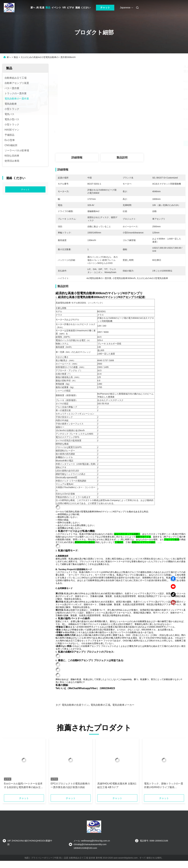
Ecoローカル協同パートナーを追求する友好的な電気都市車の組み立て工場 (23, 786)
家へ (33, 8)
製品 (48, 8)
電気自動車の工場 (100, 705)
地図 (27, 858)
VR (64, 8)
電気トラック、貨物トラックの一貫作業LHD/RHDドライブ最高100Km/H (164, 786)
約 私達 (40, 8)
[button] (11, 767)
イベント (56, 8)
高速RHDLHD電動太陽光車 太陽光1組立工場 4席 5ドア (117, 785)
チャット (105, 8)
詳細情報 (77, 158)
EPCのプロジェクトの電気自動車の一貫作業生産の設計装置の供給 (70, 785)
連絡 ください (83, 8)
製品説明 (122, 158)
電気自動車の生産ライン (75, 705)
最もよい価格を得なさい (137, 143)
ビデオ (70, 8)
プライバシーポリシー (42, 858)
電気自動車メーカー (123, 705)
